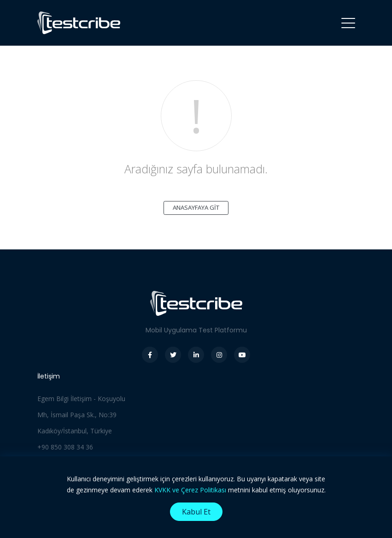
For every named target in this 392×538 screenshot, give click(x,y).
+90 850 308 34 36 (65, 447)
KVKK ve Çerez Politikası (190, 490)
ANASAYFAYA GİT (196, 207)
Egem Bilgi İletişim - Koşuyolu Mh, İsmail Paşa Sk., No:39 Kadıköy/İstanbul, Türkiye (81, 415)
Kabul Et (196, 512)
